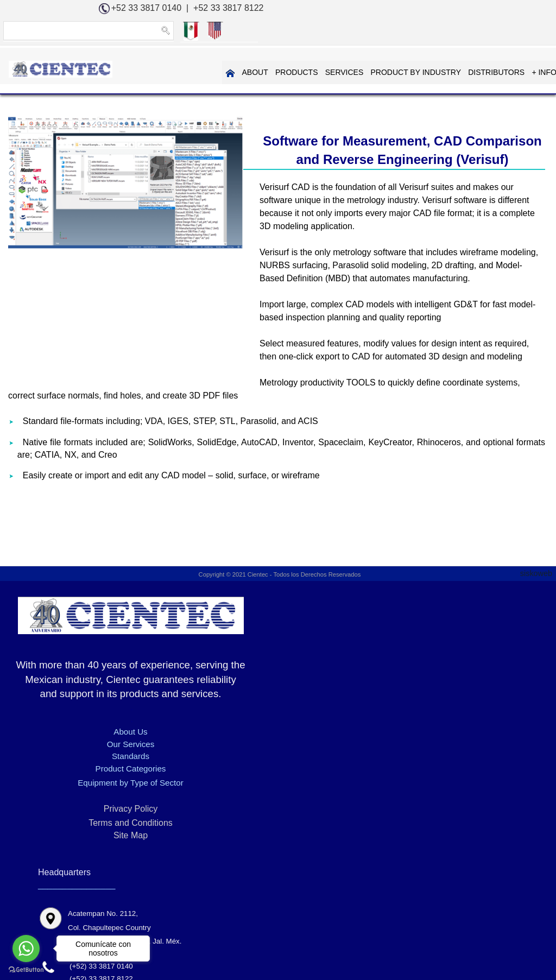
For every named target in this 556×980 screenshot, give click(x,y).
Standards (93, 790)
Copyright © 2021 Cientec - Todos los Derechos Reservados (278, 579)
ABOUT (159, 73)
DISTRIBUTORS (397, 73)
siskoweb (538, 577)
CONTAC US (525, 73)
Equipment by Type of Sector (93, 817)
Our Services (92, 778)
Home (95, 903)
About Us (93, 766)
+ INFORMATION (462, 73)
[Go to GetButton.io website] (26, 969)
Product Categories (93, 803)
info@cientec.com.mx (474, 723)
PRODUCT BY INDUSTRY (317, 73)
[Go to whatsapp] (26, 949)
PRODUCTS (200, 73)
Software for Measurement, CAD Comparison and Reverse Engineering (164, 918)
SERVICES (247, 73)
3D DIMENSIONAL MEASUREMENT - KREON (217, 903)
